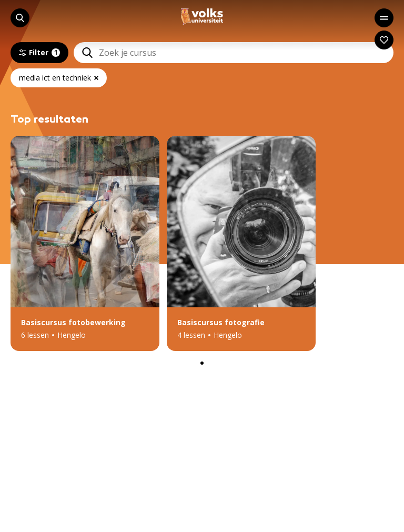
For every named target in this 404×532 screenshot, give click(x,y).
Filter (39, 52)
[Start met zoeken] (20, 18)
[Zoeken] (83, 53)
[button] (85, 243)
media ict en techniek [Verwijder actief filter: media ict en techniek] (59, 78)
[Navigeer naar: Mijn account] (384, 40)
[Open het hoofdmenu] (384, 18)
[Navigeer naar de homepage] (202, 17)
